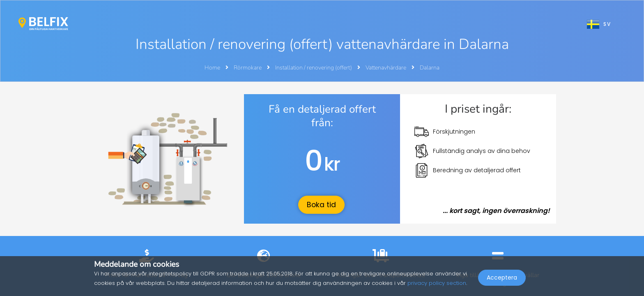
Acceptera (502, 278)
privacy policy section (437, 283)
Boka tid (321, 205)
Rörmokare (248, 68)
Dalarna (430, 68)
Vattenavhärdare (386, 68)
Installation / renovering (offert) (314, 68)
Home (212, 68)
